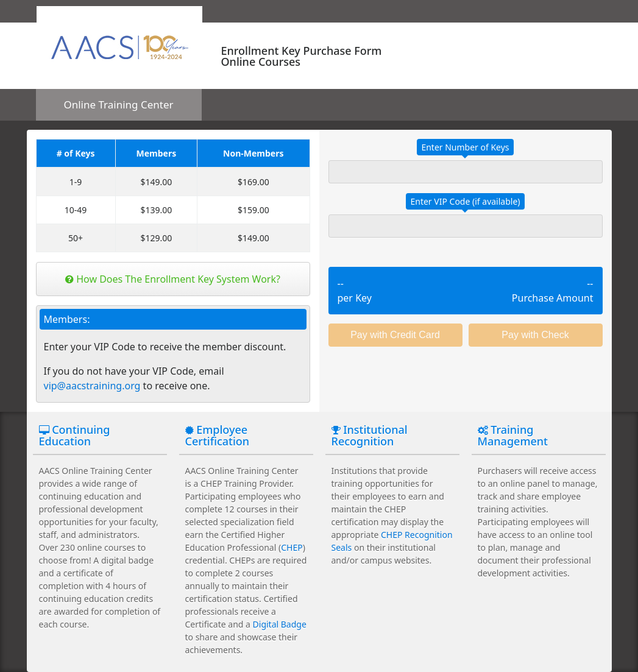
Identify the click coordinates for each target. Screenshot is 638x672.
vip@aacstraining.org (92, 386)
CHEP (292, 547)
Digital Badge (280, 624)
